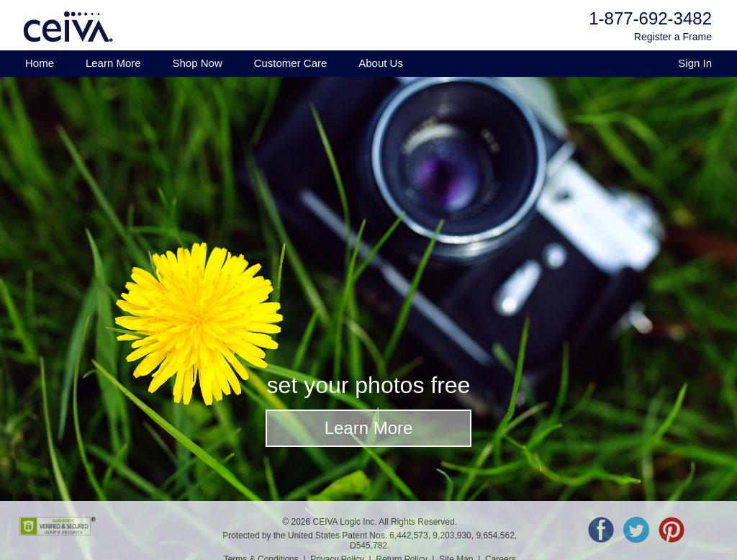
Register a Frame (673, 37)
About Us (381, 63)
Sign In (695, 63)
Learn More (113, 63)
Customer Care (291, 63)
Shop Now (198, 63)
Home (40, 63)
